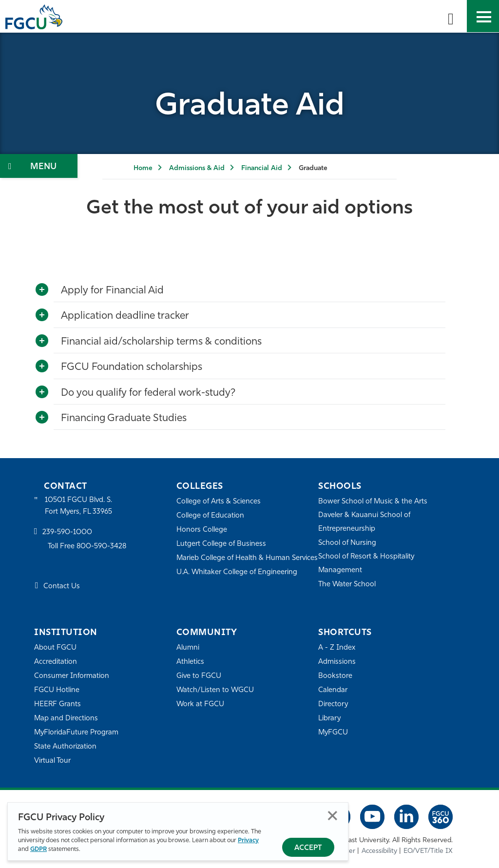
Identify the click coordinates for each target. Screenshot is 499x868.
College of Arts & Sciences (219, 502)
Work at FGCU (201, 704)
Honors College (202, 530)
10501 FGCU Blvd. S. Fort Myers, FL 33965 (79, 506)
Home (143, 168)
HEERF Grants (58, 704)
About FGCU (55, 648)
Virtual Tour (53, 761)
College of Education (211, 516)
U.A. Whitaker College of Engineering (237, 586)
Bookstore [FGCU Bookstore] (335, 676)
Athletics (190, 662)
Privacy (248, 840)
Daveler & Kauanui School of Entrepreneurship (365, 522)
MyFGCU (334, 733)
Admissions (337, 662)
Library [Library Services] (330, 719)
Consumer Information (72, 676)
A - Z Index (337, 648)
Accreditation (56, 662)
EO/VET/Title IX (428, 851)
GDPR (38, 849)
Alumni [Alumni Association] (188, 648)
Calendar (333, 690)
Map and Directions (66, 719)
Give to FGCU (199, 676)
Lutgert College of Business (221, 544)
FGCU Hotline (57, 690)
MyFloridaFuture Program (77, 733)
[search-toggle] (451, 16)
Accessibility (379, 851)
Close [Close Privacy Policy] (333, 816)
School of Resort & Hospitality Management (367, 564)
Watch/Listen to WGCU (216, 690)
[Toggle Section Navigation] (39, 166)
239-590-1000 (67, 533)
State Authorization (66, 747)
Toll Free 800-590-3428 (88, 547)
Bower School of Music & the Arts (373, 502)
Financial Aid (262, 168)
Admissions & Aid (197, 168)
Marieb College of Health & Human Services (234, 565)
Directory (333, 704)
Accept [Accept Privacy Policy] (308, 848)
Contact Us (62, 587)
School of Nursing (347, 543)
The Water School (347, 585)
